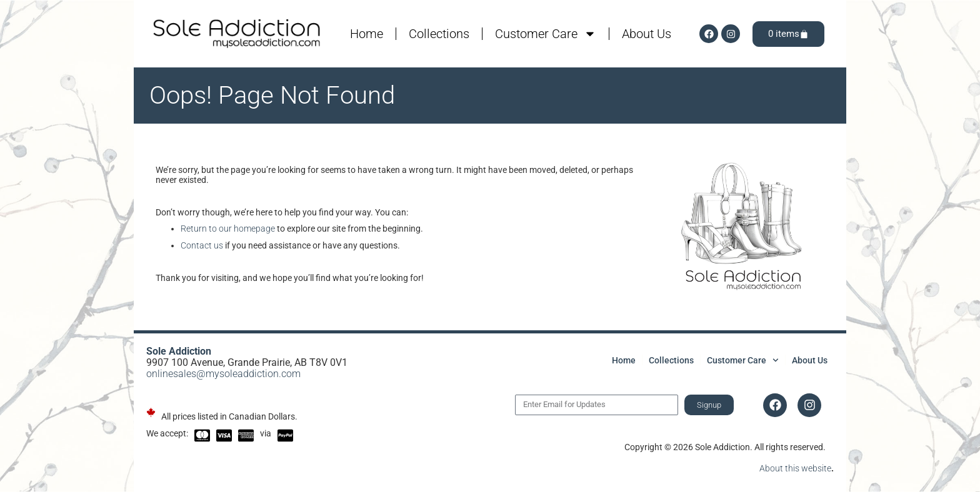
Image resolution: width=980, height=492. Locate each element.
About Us (647, 34)
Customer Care (546, 34)
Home (367, 34)
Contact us (202, 245)
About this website (795, 468)
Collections (439, 34)
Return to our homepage (228, 229)
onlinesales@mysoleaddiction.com (223, 374)
